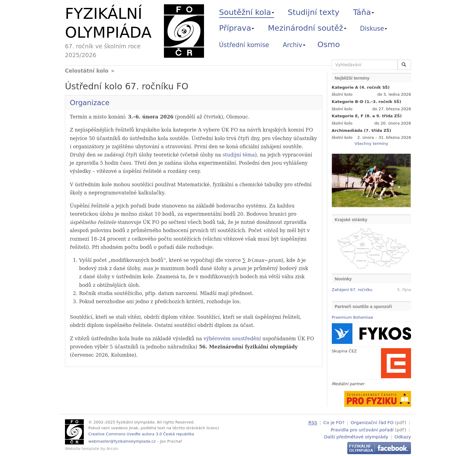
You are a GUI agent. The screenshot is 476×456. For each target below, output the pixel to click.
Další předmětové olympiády (356, 436)
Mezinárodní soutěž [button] (307, 28)
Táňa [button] (364, 12)
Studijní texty (314, 12)
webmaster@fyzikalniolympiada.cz (122, 441)
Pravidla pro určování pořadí (362, 429)
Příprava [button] (237, 28)
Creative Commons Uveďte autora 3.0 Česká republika (141, 434)
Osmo (329, 44)
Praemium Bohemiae (353, 317)
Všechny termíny (371, 144)
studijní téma (239, 155)
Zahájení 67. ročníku (352, 290)
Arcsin (112, 449)
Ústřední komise (244, 45)
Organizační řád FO (372, 422)
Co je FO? (334, 422)
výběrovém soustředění (232, 339)
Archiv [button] (294, 45)
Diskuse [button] (374, 29)
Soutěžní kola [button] (247, 12)
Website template (82, 449)
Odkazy (403, 436)
